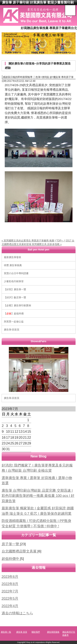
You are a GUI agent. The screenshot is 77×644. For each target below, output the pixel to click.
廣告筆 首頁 (22, 632)
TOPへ (60, 241)
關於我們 (36, 632)
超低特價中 (11, 559)
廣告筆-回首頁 (12, 330)
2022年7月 (10, 591)
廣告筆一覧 (6, 632)
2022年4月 (10, 606)
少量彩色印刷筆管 (14, 281)
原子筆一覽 (11, 544)
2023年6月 (10, 577)
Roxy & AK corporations (36, 642)
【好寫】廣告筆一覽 (15, 289)
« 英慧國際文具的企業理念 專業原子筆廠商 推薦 (28, 241)
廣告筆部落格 (53, 632)
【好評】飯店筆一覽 (15, 297)
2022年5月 (10, 599)
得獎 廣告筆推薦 (13, 265)
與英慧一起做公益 (14, 322)
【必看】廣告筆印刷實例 (17, 306)
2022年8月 (10, 584)
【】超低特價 (14, 314)
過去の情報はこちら (17, 613)
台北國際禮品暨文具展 (20, 551)
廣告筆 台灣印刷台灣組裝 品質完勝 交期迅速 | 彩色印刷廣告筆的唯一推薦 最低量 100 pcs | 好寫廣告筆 (38, 496)
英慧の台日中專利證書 (16, 273)
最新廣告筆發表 (13, 257)
